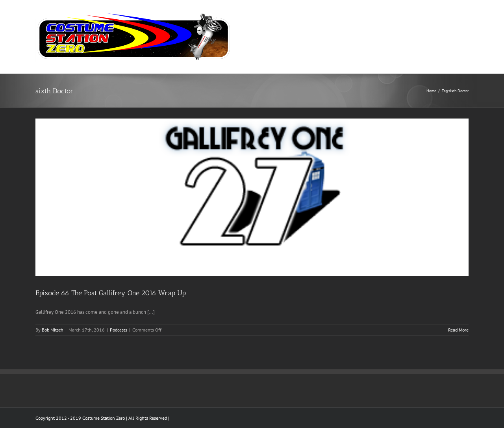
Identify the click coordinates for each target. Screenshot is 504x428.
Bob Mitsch (53, 330)
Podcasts (119, 330)
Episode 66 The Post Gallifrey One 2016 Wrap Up (111, 293)
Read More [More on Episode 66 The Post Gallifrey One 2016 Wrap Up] (458, 330)
